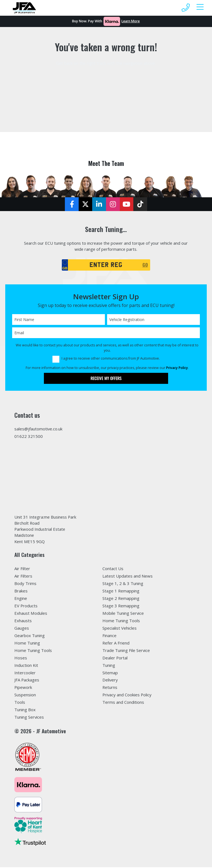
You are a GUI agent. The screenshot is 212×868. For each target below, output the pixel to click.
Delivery (110, 681)
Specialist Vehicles (120, 629)
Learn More (131, 21)
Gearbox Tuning (30, 636)
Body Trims (25, 584)
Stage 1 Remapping (121, 592)
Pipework (23, 688)
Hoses (21, 659)
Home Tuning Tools (33, 651)
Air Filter (22, 569)
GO (145, 265)
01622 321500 (29, 437)
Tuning (109, 666)
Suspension (25, 696)
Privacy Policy (177, 368)
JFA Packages (27, 681)
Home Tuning (27, 644)
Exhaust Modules (31, 614)
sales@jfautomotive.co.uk (38, 429)
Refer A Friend (116, 644)
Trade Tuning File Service (126, 651)
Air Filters (23, 577)
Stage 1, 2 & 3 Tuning (123, 584)
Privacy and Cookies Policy (127, 696)
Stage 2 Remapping (121, 599)
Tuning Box (25, 710)
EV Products (26, 606)
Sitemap (110, 673)
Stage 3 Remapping (121, 606)
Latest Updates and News (128, 577)
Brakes (21, 592)
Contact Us (113, 569)
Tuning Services (29, 718)
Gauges (22, 629)
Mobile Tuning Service (123, 614)
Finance (109, 636)
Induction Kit (26, 666)
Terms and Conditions (123, 703)
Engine (21, 599)
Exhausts (23, 621)
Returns (110, 688)
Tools (20, 703)
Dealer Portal (115, 659)
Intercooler (25, 673)
